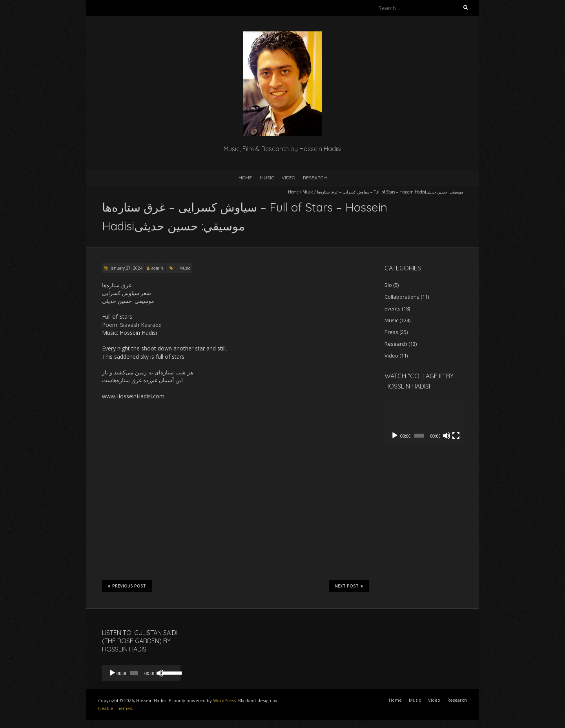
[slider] (134, 673)
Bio (388, 285)
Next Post (349, 586)
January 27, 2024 (126, 268)
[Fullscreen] (456, 436)
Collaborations (402, 297)
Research (315, 178)
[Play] (395, 436)
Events (393, 308)
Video (288, 178)
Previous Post (127, 586)
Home (245, 178)
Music (267, 178)
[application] (424, 421)
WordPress (224, 700)
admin (157, 268)
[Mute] (447, 436)
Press (391, 332)
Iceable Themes (115, 708)
